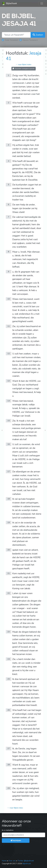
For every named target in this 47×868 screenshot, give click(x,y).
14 (9, 401)
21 (9, 573)
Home (4, 861)
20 (9, 550)
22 (9, 593)
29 (9, 788)
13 (9, 381)
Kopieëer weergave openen (24, 69)
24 (9, 659)
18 (9, 499)
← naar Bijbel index (23, 64)
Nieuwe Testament (30, 40)
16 (9, 444)
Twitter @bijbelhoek (26, 861)
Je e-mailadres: (8, 830)
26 (9, 710)
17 (9, 471)
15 (9, 421)
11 (9, 326)
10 (9, 299)
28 (9, 765)
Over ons (12, 861)
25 (9, 679)
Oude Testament (12, 40)
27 (9, 748)
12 (9, 354)
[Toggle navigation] (42, 3)
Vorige (3, 59)
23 (9, 632)
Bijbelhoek (9, 3)
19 (9, 522)
